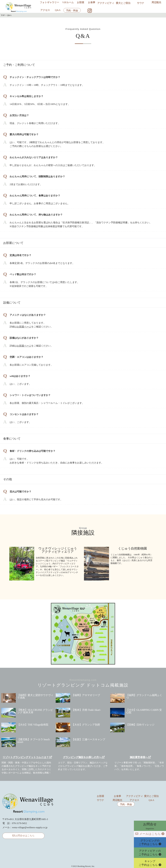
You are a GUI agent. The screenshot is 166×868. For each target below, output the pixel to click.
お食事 (92, 2)
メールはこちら (150, 834)
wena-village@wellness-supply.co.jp (30, 827)
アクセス (45, 10)
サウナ (141, 3)
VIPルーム (68, 2)
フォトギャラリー (49, 2)
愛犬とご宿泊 (123, 3)
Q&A (58, 10)
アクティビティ (106, 3)
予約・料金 (72, 11)
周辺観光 (156, 2)
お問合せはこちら (24, 836)
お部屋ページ (24, 327)
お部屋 (81, 2)
